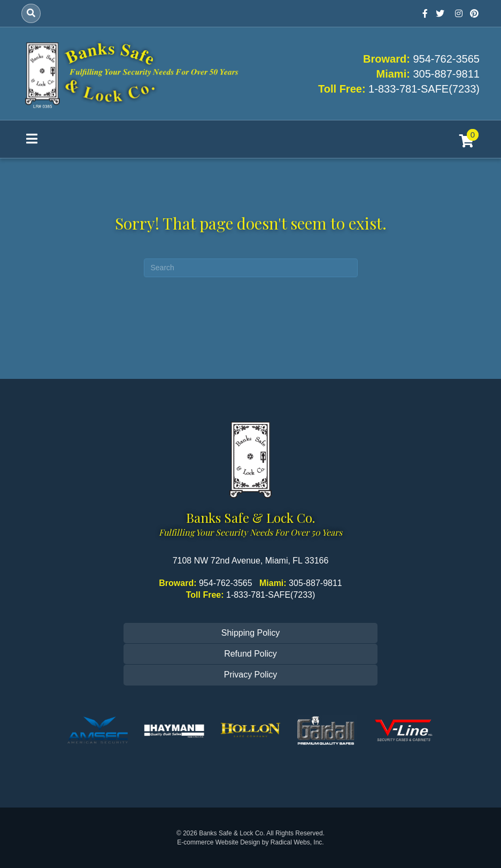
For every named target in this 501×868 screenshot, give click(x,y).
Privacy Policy (251, 675)
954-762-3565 (446, 59)
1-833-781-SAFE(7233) (424, 89)
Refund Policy (251, 654)
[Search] (31, 13)
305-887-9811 (446, 74)
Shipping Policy (251, 633)
